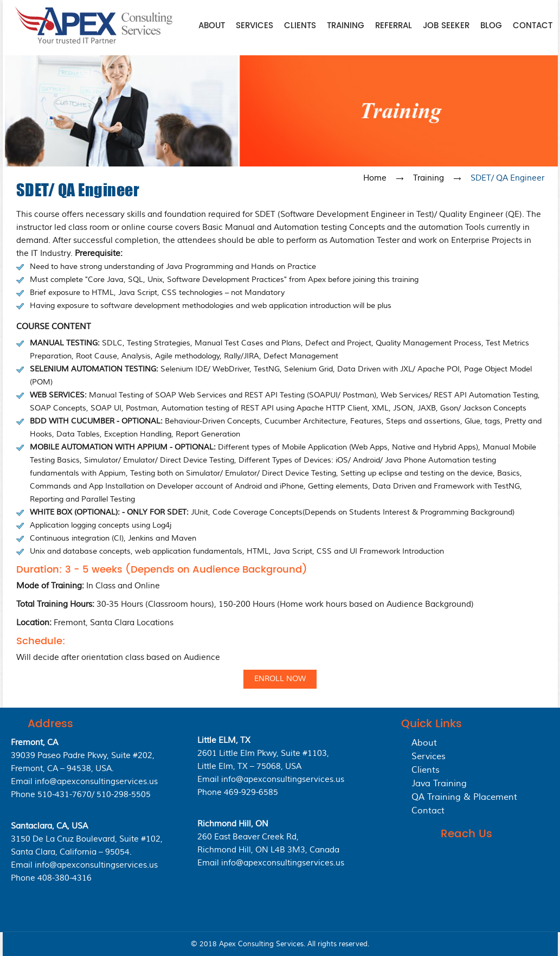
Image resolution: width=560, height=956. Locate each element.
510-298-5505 (124, 795)
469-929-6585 (251, 793)
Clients (300, 26)
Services (255, 26)
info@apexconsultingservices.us (96, 782)
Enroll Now (280, 679)
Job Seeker (446, 26)
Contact (533, 26)
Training (346, 26)
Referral (394, 26)
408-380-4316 (65, 878)
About (212, 26)
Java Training (439, 784)
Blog (491, 26)
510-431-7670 (65, 795)
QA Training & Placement (464, 797)
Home (375, 178)
